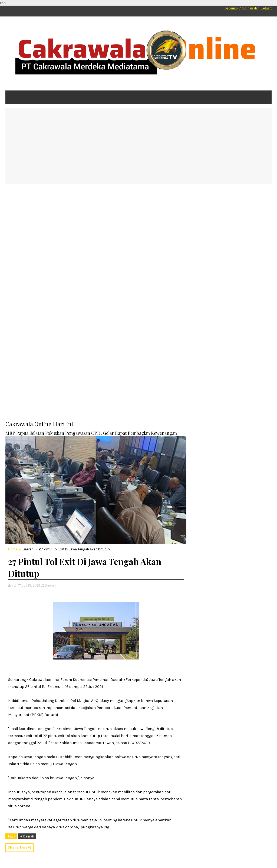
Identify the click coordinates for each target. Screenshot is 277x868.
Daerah (28, 549)
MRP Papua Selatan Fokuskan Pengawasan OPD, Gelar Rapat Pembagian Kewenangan (91, 433)
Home (13, 549)
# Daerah (27, 836)
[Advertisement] (138, 146)
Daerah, (51, 585)
